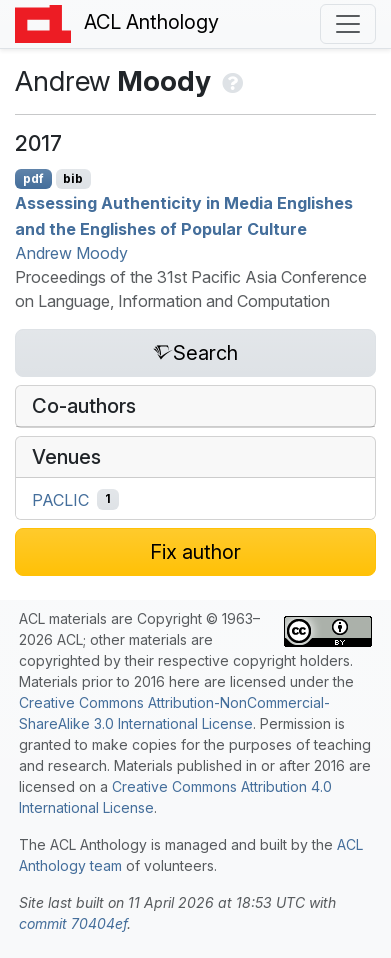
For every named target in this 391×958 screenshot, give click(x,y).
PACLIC (60, 499)
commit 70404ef (73, 923)
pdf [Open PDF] (33, 178)
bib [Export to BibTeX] (73, 178)
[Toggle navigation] (348, 24)
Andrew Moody (71, 253)
